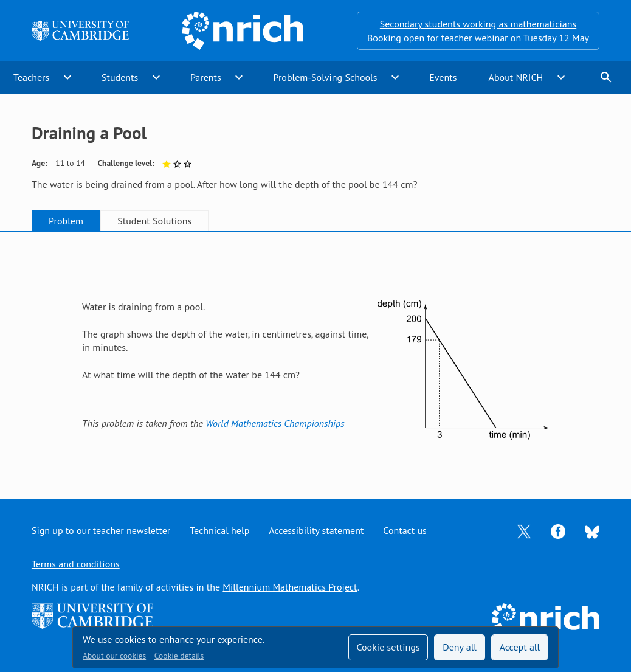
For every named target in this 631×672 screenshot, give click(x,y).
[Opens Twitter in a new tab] (524, 530)
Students (120, 77)
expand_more (67, 77)
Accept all (520, 647)
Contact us (405, 530)
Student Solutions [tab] (154, 221)
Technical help (219, 530)
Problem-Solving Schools (326, 77)
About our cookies (114, 656)
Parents (206, 77)
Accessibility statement (316, 530)
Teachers (31, 77)
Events (443, 77)
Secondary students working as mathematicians (478, 24)
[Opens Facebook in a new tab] (558, 530)
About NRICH (516, 77)
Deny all (460, 647)
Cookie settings (388, 647)
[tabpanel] (315, 354)
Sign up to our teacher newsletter (101, 530)
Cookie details (179, 656)
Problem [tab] (66, 221)
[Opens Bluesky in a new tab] (592, 531)
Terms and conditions (76, 564)
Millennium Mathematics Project (290, 587)
